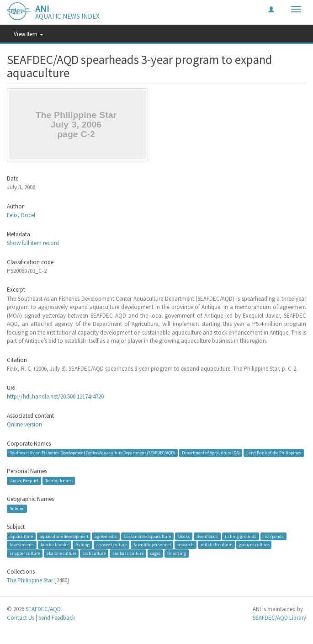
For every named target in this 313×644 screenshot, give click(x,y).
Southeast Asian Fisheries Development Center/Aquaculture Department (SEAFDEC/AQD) (92, 453)
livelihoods (207, 536)
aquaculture (21, 536)
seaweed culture (111, 545)
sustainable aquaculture (147, 536)
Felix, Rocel (21, 215)
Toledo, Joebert (59, 481)
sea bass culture (128, 553)
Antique (17, 508)
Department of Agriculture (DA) (211, 453)
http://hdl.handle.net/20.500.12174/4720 (55, 397)
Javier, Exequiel (24, 481)
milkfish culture (216, 545)
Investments (22, 545)
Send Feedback (57, 618)
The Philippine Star (30, 580)
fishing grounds (241, 536)
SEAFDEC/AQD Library (279, 618)
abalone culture (61, 553)
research (186, 545)
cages (156, 553)
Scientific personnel (152, 545)
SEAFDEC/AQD (43, 609)
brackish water (55, 545)
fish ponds (273, 536)
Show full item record (33, 243)
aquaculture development (64, 536)
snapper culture (25, 553)
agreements (106, 536)
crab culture (94, 553)
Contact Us (21, 618)
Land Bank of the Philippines (274, 453)
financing (177, 553)
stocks (184, 536)
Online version (24, 424)
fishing (82, 545)
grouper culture (254, 545)
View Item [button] (29, 34)
